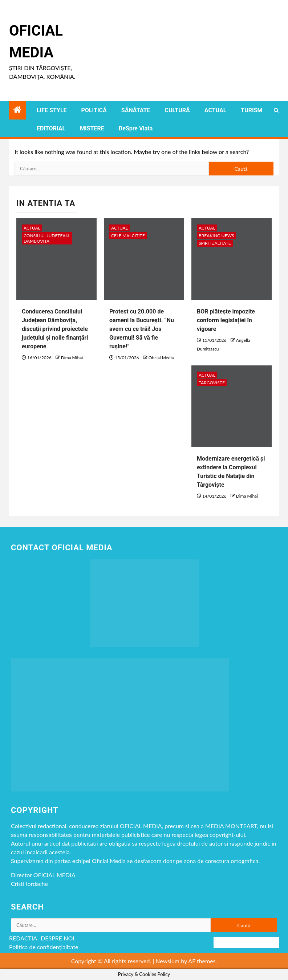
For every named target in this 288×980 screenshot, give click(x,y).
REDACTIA (23, 938)
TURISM (252, 110)
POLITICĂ (94, 110)
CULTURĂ (177, 110)
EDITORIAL (51, 128)
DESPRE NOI (58, 938)
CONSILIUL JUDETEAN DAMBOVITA (46, 238)
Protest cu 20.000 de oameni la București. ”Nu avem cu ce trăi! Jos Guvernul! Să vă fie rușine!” (142, 329)
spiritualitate (215, 243)
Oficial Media (161, 358)
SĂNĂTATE (136, 110)
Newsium (167, 961)
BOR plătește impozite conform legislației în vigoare (226, 320)
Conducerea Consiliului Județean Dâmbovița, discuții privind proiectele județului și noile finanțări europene (55, 329)
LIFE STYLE (52, 110)
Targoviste (212, 383)
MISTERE (92, 128)
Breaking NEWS (216, 236)
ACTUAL (216, 110)
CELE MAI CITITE (128, 236)
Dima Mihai (72, 358)
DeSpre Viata (136, 128)
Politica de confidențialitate (44, 947)
